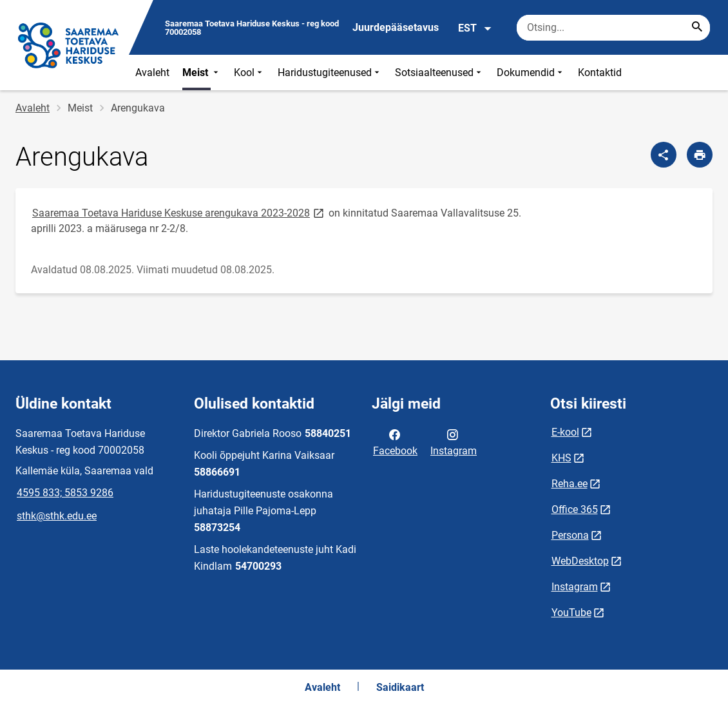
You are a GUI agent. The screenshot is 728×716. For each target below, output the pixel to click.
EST (475, 28)
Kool (249, 73)
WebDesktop (580, 561)
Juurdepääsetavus (396, 27)
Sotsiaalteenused (439, 73)
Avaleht (152, 73)
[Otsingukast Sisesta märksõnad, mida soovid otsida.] (613, 28)
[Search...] (697, 28)
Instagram (454, 441)
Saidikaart (400, 687)
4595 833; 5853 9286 (65, 493)
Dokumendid (531, 73)
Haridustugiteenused (330, 73)
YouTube (571, 613)
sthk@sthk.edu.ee (57, 516)
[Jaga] (664, 155)
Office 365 (575, 509)
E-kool (565, 432)
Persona (570, 535)
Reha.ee (570, 484)
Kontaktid (600, 73)
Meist (202, 73)
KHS (561, 458)
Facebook (395, 441)
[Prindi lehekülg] (700, 155)
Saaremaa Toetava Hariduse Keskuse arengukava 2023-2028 (179, 212)
